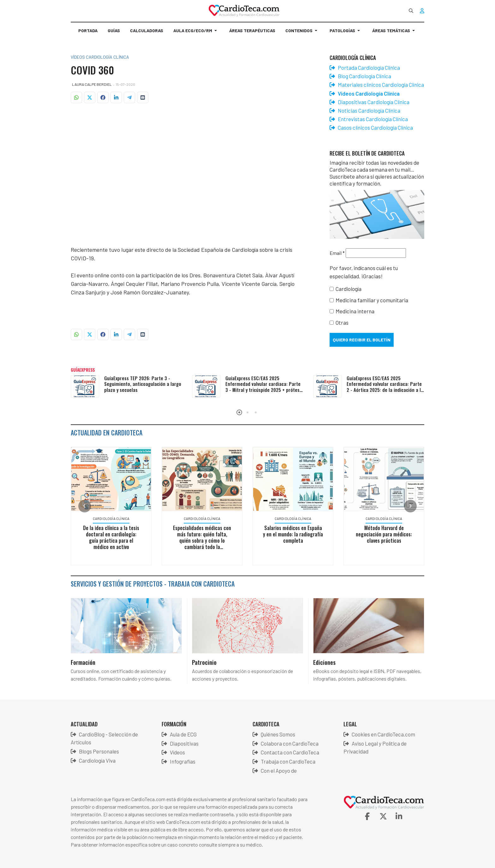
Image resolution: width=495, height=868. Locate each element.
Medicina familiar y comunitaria (372, 300)
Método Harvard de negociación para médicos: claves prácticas (384, 534)
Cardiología (349, 289)
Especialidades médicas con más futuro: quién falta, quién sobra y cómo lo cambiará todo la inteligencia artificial (202, 540)
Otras (342, 322)
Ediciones (324, 662)
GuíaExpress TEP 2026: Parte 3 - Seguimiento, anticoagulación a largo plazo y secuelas (143, 384)
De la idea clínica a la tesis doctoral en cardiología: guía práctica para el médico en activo (111, 537)
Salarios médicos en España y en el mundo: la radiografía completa (293, 534)
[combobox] (411, 11)
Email (337, 253)
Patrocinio (204, 662)
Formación (83, 662)
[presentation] (85, 506)
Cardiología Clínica (111, 519)
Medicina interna (355, 311)
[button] (196, 33)
